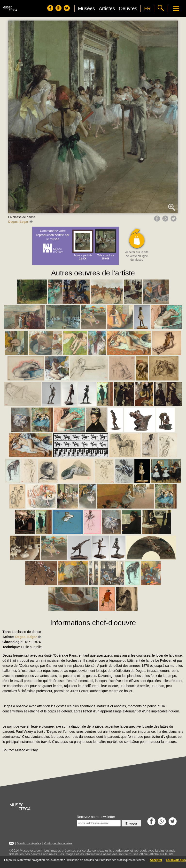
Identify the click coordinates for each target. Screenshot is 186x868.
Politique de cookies (58, 843)
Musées (86, 8)
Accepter (156, 860)
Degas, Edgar (20, 222)
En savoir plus (176, 860)
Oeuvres (128, 8)
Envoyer (131, 823)
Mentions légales (29, 843)
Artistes (107, 8)
